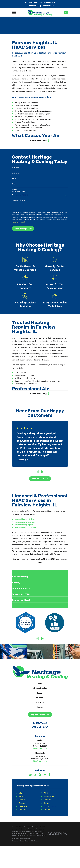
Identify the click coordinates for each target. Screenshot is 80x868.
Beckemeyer (49, 797)
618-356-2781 (40, 728)
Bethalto (47, 801)
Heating (40, 694)
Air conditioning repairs (24, 526)
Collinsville (23, 810)
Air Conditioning (40, 689)
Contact (40, 708)
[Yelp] (40, 775)
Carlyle (47, 804)
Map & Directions (40, 749)
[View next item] (42, 473)
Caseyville (23, 807)
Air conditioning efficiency (25, 520)
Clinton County (50, 807)
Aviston (22, 797)
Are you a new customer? (20, 195)
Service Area (40, 703)
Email (14, 184)
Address (15, 190)
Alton (46, 794)
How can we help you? (19, 201)
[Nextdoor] (45, 775)
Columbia (48, 810)
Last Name (15, 173)
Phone (14, 179)
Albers (22, 794)
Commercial (40, 699)
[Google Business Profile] (30, 775)
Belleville (23, 801)
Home (40, 684)
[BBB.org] (35, 775)
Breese (22, 804)
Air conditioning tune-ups (25, 523)
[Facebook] (50, 775)
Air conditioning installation (25, 528)
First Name (15, 168)
